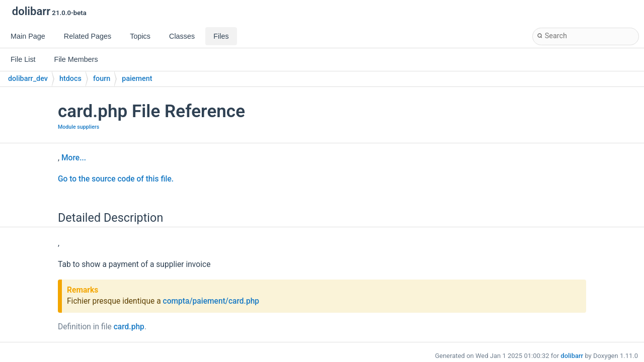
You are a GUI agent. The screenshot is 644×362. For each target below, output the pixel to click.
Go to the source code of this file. (116, 179)
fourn (102, 79)
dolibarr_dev (28, 79)
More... (74, 158)
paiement (137, 79)
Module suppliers (78, 127)
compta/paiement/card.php (211, 301)
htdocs (70, 79)
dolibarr (572, 356)
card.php (129, 327)
